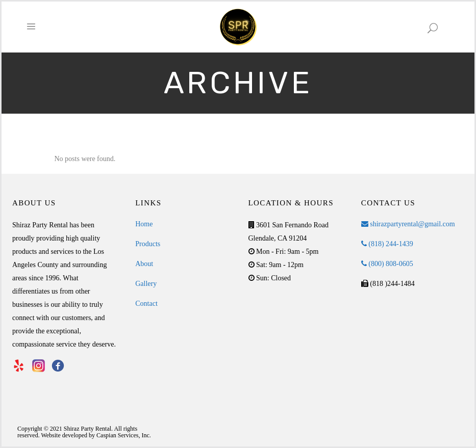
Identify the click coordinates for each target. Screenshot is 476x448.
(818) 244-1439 (387, 244)
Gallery (146, 284)
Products (148, 244)
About (144, 264)
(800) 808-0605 (387, 264)
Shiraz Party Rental (87, 429)
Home (144, 224)
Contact (146, 304)
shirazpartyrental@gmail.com (408, 224)
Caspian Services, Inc (123, 435)
